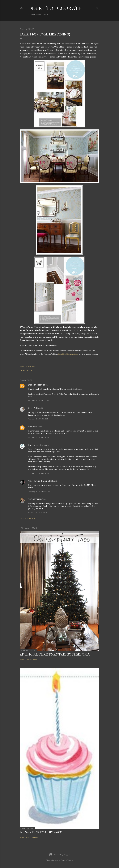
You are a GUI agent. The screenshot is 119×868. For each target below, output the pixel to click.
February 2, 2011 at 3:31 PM (39, 473)
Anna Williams (67, 860)
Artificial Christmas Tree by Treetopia (55, 654)
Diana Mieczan (35, 385)
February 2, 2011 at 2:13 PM (39, 400)
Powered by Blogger (60, 855)
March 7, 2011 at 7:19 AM (38, 512)
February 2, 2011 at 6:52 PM (39, 492)
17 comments (32, 659)
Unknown (33, 427)
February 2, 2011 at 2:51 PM (39, 437)
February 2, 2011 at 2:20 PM (39, 419)
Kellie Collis (33, 408)
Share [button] (22, 366)
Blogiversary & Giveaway (41, 832)
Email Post (31, 366)
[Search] (98, 8)
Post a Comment (28, 519)
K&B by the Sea (36, 445)
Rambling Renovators (68, 354)
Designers (29, 370)
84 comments (32, 837)
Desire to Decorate (55, 8)
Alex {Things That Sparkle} (40, 481)
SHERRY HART (35, 499)
